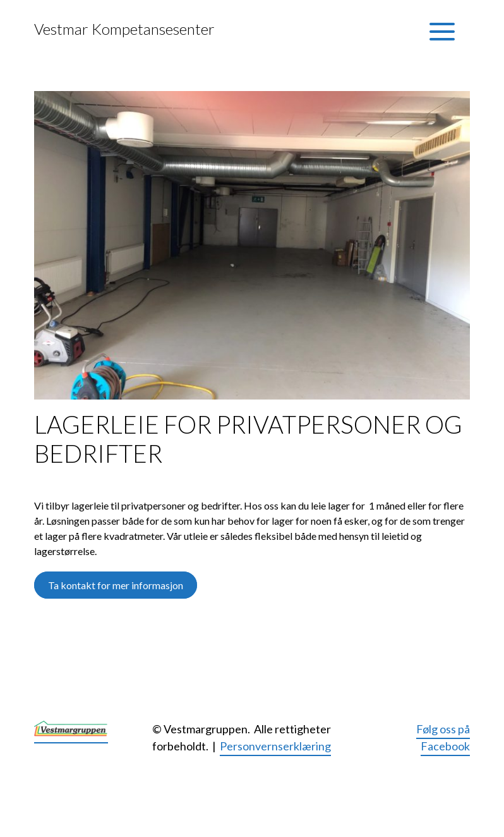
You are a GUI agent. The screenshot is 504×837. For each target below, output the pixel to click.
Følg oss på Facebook (443, 737)
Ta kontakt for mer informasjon (116, 585)
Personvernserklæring (275, 746)
